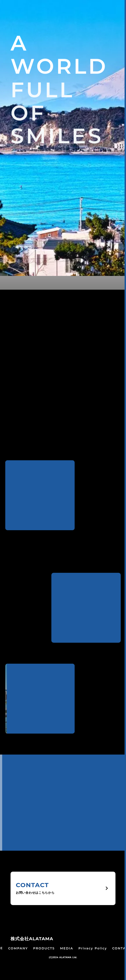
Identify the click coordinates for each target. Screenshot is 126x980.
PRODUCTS (44, 948)
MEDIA (67, 948)
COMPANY (18, 948)
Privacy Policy (93, 948)
